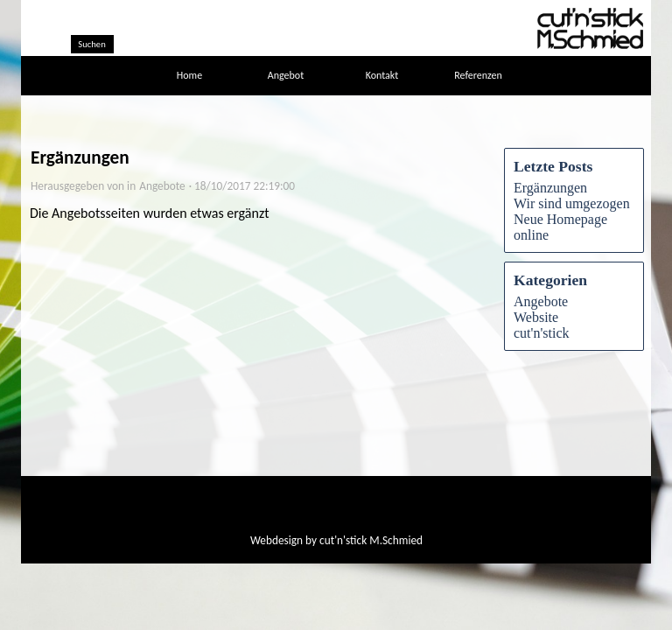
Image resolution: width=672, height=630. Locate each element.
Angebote (541, 301)
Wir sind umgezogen (572, 203)
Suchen (92, 44)
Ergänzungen (550, 188)
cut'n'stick (542, 333)
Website (536, 317)
